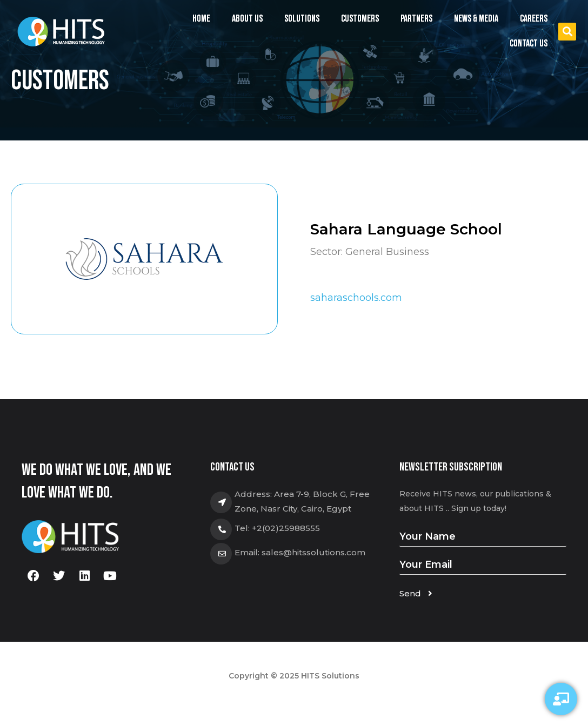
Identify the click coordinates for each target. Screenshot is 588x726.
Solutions (302, 21)
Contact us (529, 43)
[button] (567, 32)
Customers (360, 19)
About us (247, 19)
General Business (387, 252)
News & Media (476, 19)
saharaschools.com (356, 298)
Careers (534, 19)
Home (201, 19)
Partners (416, 19)
